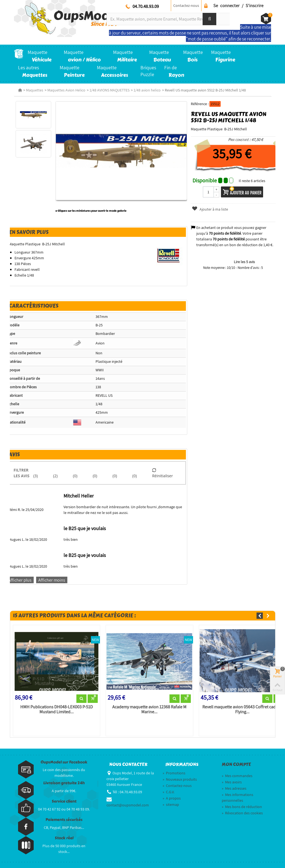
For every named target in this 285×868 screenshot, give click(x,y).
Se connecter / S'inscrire (238, 5)
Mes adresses (234, 788)
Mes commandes (237, 776)
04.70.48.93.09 (146, 6)
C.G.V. (169, 792)
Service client (64, 801)
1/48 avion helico (147, 90)
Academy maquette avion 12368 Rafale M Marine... (149, 709)
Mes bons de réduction (242, 807)
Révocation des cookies (242, 813)
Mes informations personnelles (237, 797)
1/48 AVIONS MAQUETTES (110, 90)
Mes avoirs (232, 782)
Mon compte (236, 764)
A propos (172, 798)
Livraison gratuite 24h (64, 783)
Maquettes (35, 90)
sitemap (171, 804)
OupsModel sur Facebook (64, 762)
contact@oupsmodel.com (128, 805)
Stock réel (64, 838)
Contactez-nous (186, 5)
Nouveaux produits (180, 779)
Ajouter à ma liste (210, 209)
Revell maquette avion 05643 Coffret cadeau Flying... (242, 709)
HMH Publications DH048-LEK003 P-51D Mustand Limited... (57, 709)
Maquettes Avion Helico (66, 90)
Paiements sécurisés (64, 820)
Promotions (174, 773)
